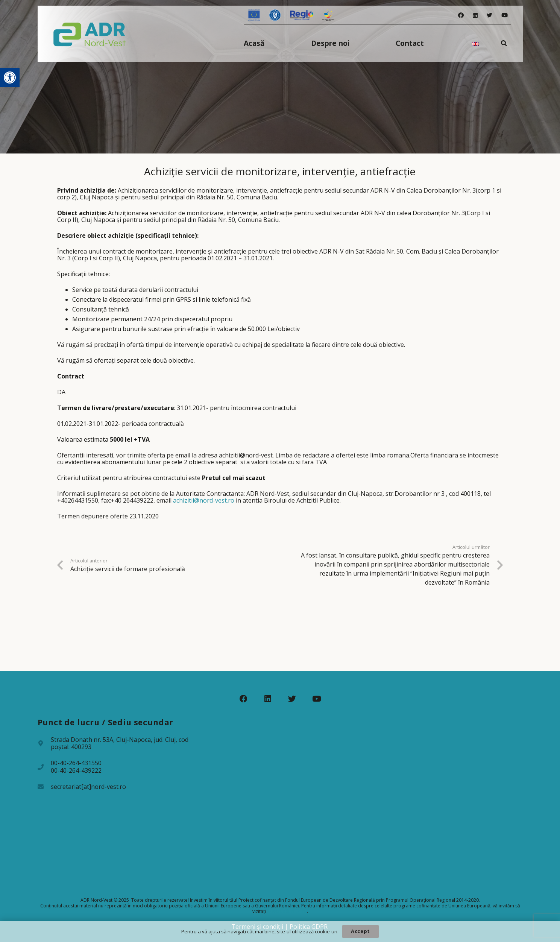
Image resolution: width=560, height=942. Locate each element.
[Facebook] (461, 15)
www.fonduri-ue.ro (287, 911)
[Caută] (504, 43)
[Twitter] (489, 15)
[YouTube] (505, 15)
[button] (10, 77)
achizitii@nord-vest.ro (204, 500)
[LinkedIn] (475, 15)
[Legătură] (90, 34)
